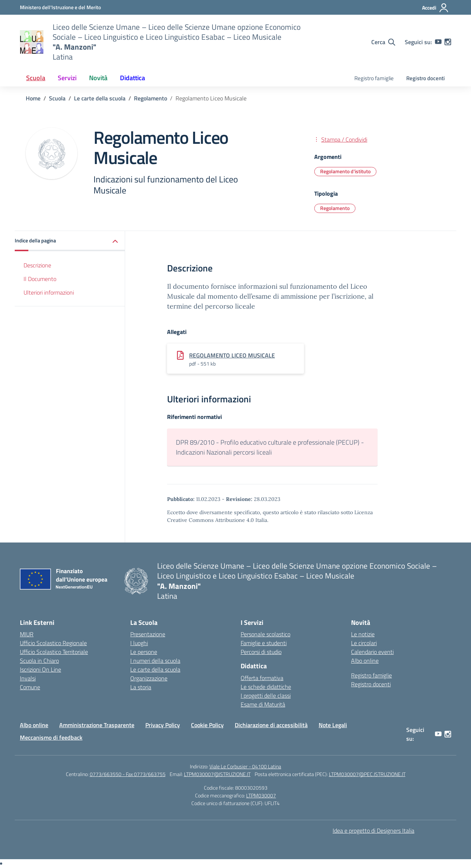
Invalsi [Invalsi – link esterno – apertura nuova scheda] (28, 678)
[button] (70, 241)
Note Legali (333, 725)
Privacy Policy (163, 725)
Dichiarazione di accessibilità (271, 725)
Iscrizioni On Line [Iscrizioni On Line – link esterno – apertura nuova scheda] (40, 669)
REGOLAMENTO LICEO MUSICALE (232, 355)
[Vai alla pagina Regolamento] (150, 98)
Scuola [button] (36, 78)
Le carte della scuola (155, 669)
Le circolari (364, 643)
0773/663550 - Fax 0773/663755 (128, 774)
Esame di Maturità (263, 704)
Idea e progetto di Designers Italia (373, 830)
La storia (141, 687)
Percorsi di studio (261, 652)
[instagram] (448, 42)
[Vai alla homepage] (32, 42)
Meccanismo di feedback (51, 737)
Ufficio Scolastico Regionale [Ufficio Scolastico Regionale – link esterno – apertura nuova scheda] (53, 643)
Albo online (365, 661)
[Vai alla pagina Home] (33, 98)
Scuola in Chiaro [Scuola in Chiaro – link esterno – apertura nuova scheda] (39, 661)
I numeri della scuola (155, 661)
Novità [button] (98, 78)
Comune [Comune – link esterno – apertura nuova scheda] (30, 687)
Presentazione (148, 634)
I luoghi (139, 643)
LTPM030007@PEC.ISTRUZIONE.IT (367, 774)
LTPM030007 (261, 795)
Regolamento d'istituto (345, 171)
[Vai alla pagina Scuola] (57, 98)
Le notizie (363, 634)
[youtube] (438, 42)
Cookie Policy (207, 725)
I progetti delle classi (266, 696)
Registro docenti (426, 78)
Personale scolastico (265, 634)
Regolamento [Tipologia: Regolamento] (335, 208)
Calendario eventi (372, 652)
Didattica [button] (132, 78)
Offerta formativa (262, 678)
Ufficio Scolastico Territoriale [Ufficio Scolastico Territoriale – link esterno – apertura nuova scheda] (54, 652)
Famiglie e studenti (264, 643)
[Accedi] (435, 8)
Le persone (144, 652)
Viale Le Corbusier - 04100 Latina (245, 766)
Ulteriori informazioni (49, 292)
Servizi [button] (67, 78)
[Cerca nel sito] (383, 42)
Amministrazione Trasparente (97, 725)
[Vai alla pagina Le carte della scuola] (100, 98)
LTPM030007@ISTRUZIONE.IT (217, 774)
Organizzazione (149, 678)
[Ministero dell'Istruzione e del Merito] (60, 7)
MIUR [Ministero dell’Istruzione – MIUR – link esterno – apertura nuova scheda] (27, 634)
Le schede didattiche (266, 687)
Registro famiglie (374, 78)
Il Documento (40, 279)
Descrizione (37, 265)
